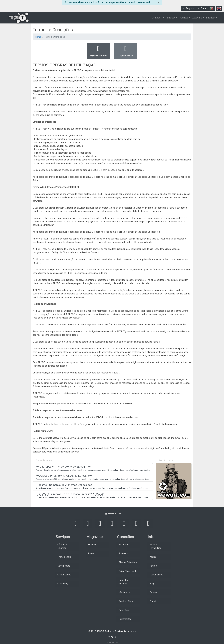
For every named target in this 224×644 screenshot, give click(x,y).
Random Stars (126, 601)
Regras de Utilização (98, 51)
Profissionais (64, 557)
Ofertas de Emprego (63, 546)
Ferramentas (125, 619)
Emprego (171, 18)
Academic (197, 18)
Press (91, 553)
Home (38, 37)
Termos (153, 592)
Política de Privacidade (155, 546)
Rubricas (184, 18)
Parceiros (124, 553)
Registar (188, 8)
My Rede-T (157, 18)
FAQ (152, 584)
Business (211, 18)
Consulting (63, 584)
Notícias (92, 545)
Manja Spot (124, 592)
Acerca (153, 557)
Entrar (202, 8)
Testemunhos (156, 575)
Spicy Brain (124, 610)
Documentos (64, 566)
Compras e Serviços (126, 51)
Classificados (64, 575)
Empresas (124, 545)
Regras (153, 566)
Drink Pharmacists (128, 571)
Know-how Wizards (124, 582)
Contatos (154, 601)
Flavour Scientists (128, 562)
